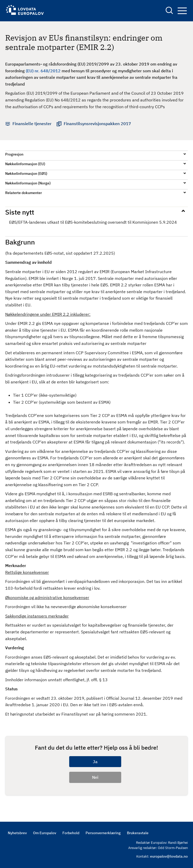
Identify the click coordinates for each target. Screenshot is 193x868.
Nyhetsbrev (17, 833)
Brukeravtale (138, 833)
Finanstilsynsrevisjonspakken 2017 (97, 124)
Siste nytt (20, 212)
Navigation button (182, 11)
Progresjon (14, 154)
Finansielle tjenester (32, 124)
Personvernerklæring (103, 833)
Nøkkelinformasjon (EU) (25, 164)
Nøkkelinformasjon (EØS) (26, 173)
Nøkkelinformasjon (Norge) (28, 183)
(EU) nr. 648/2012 (43, 71)
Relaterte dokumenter (24, 193)
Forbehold (71, 833)
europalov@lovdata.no (169, 856)
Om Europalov (45, 833)
